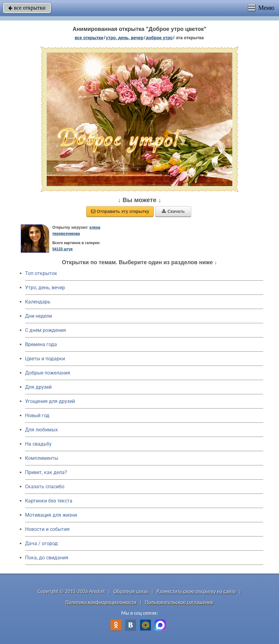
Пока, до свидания (47, 558)
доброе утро (159, 38)
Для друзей (38, 387)
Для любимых (41, 430)
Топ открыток (41, 273)
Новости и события (47, 529)
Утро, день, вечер (45, 288)
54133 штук (62, 249)
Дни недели (39, 316)
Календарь (38, 302)
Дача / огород (41, 543)
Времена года (41, 344)
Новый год (37, 415)
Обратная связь (131, 591)
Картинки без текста (49, 501)
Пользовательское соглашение (179, 602)
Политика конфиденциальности (101, 602)
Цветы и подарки (45, 359)
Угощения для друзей (50, 401)
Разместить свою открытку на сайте (196, 591)
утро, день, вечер (125, 38)
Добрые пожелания (48, 373)
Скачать (173, 211)
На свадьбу (38, 444)
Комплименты (42, 458)
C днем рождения (45, 330)
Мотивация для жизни (51, 515)
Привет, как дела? (46, 472)
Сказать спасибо (45, 487)
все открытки (27, 8)
